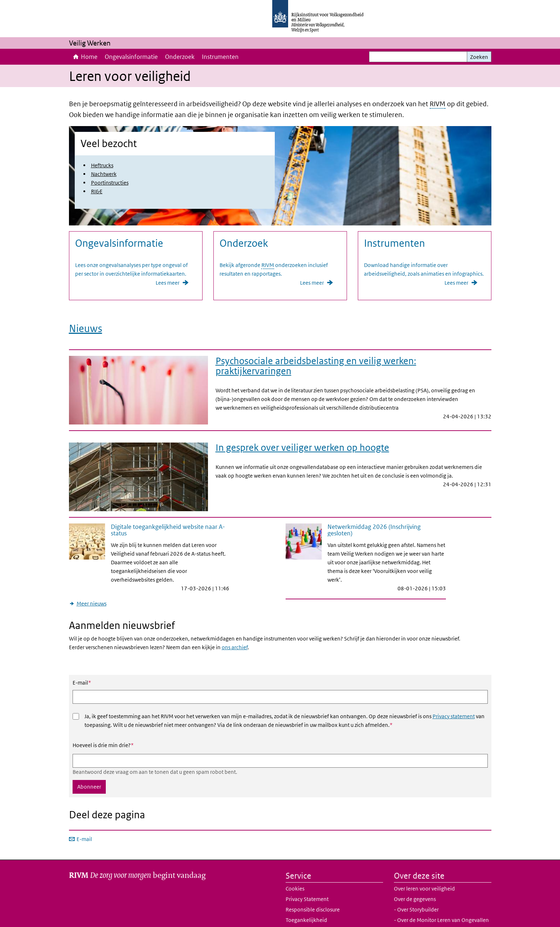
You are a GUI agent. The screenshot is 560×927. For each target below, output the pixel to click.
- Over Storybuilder (416, 892)
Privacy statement (454, 699)
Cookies (295, 871)
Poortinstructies (110, 183)
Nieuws (86, 326)
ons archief (235, 630)
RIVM (438, 104)
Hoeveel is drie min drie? (103, 728)
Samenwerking (412, 913)
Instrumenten (220, 57)
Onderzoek (180, 57)
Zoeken (479, 57)
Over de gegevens (415, 882)
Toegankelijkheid (306, 903)
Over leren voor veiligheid (424, 871)
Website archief (304, 913)
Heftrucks (102, 165)
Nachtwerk (104, 174)
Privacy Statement (307, 882)
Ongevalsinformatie (131, 57)
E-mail (82, 665)
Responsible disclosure (313, 892)
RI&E (97, 191)
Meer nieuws (92, 586)
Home (89, 57)
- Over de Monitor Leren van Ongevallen (441, 903)
